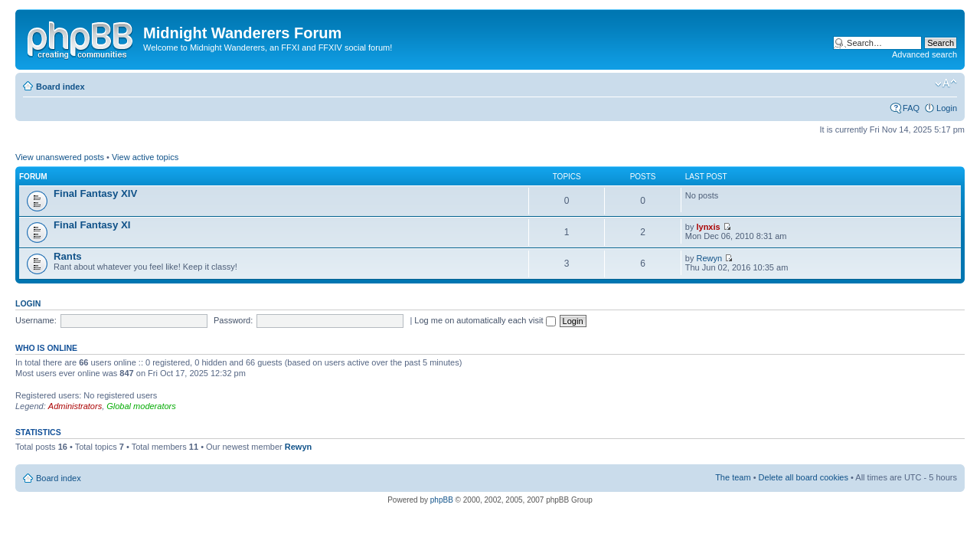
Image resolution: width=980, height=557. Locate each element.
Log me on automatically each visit (485, 320)
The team (733, 477)
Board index (60, 87)
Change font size (946, 84)
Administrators (75, 406)
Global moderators (141, 406)
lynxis (708, 227)
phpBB (442, 500)
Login (947, 108)
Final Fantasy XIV (95, 193)
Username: (36, 320)
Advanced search (924, 54)
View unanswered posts (60, 157)
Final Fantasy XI (92, 225)
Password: (233, 320)
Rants (68, 256)
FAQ (911, 108)
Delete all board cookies (804, 477)
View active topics (145, 157)
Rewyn (709, 258)
